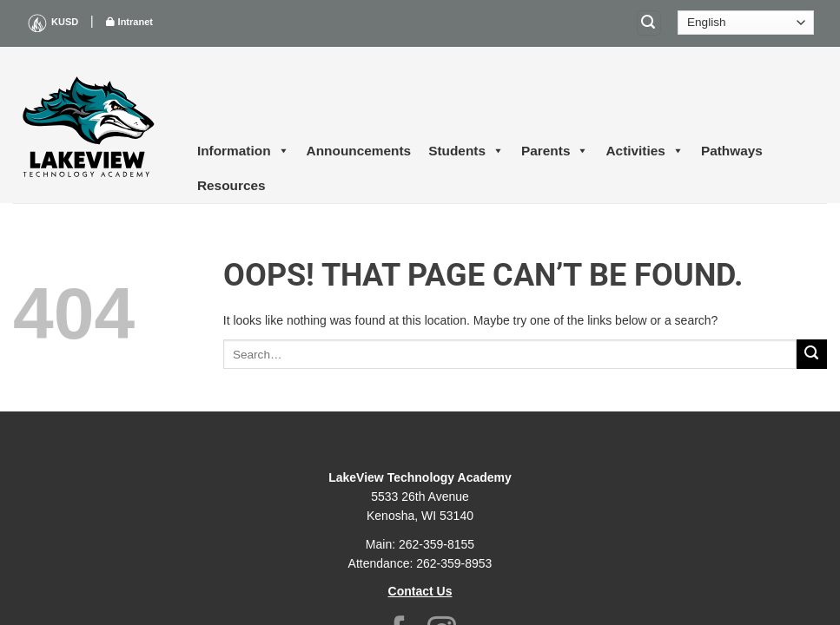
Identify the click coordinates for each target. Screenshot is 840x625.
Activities (644, 151)
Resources (231, 185)
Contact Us (420, 591)
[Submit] (812, 355)
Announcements (359, 151)
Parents (555, 151)
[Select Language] (746, 23)
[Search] (649, 23)
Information (243, 151)
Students (466, 151)
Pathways (732, 151)
